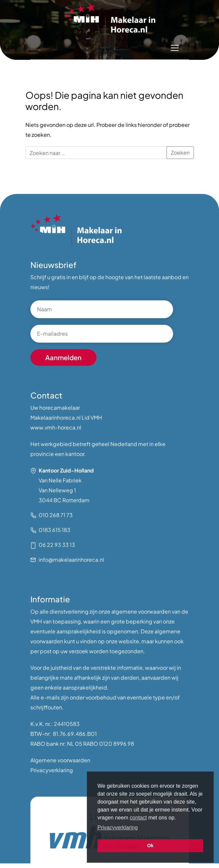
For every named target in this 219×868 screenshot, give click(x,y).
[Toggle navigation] (175, 48)
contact (138, 818)
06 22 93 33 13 (57, 545)
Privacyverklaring (52, 770)
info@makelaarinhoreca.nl (71, 560)
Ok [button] (150, 846)
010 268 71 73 (56, 515)
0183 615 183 (55, 530)
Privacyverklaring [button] (118, 828)
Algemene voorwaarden (60, 760)
